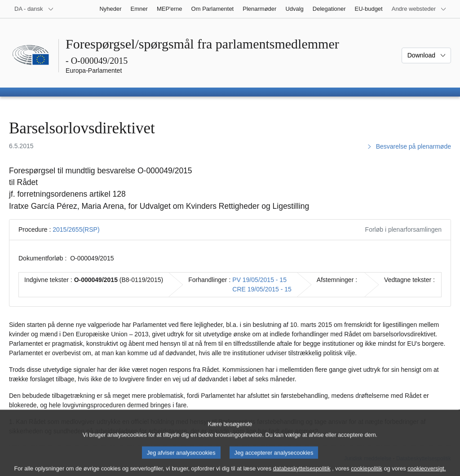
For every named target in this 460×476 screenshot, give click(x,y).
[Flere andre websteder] (419, 9)
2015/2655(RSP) (76, 229)
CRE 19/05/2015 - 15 (262, 289)
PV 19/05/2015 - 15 (259, 280)
